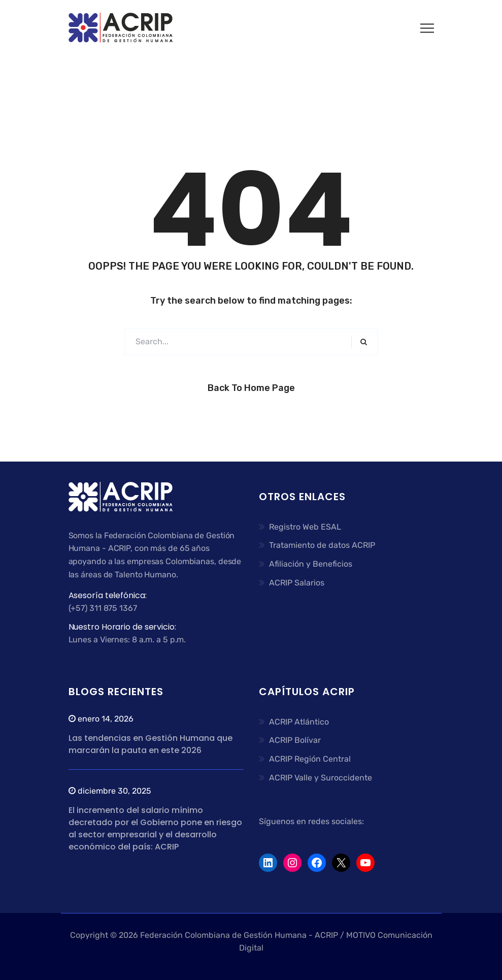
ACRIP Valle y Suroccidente (321, 778)
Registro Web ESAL (305, 527)
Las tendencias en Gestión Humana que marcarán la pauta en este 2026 (150, 744)
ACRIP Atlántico (299, 722)
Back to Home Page (251, 388)
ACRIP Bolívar (295, 740)
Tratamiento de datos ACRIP (322, 545)
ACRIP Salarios (297, 583)
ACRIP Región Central (310, 759)
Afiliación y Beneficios (311, 564)
